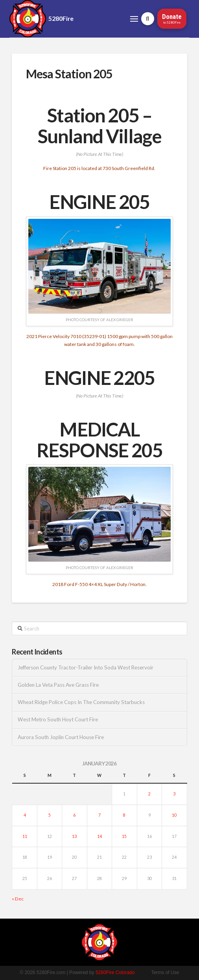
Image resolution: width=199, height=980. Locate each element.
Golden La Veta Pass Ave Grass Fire (58, 685)
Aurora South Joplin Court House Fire (61, 737)
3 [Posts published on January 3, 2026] (174, 794)
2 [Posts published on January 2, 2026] (149, 794)
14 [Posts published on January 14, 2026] (99, 836)
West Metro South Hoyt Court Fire (58, 720)
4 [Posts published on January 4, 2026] (25, 815)
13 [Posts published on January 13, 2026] (74, 836)
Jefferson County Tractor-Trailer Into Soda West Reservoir (86, 668)
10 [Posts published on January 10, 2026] (174, 815)
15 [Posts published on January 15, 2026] (124, 836)
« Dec (18, 899)
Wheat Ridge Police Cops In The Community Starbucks (81, 702)
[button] (134, 19)
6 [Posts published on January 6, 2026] (74, 815)
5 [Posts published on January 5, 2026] (50, 815)
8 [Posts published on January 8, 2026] (124, 815)
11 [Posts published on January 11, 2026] (25, 836)
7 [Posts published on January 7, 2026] (99, 815)
